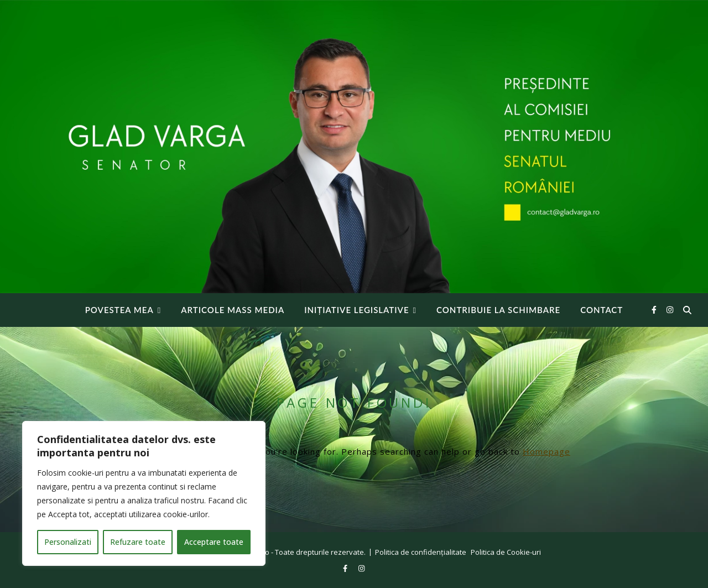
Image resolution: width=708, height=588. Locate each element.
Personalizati (68, 542)
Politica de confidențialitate (421, 552)
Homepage (546, 451)
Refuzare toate (138, 542)
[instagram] (670, 309)
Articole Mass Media (233, 310)
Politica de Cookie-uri (506, 552)
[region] (144, 493)
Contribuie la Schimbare (498, 310)
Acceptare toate (214, 542)
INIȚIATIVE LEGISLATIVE (356, 310)
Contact (602, 310)
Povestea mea (119, 310)
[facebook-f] (655, 309)
